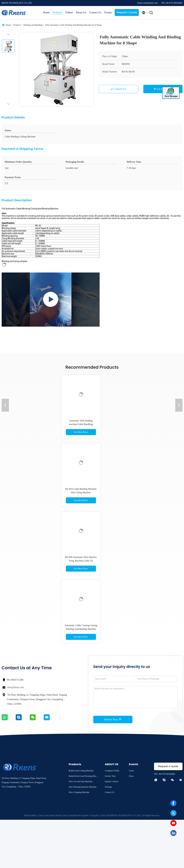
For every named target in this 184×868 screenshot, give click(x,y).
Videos (69, 12)
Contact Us (95, 12)
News (131, 776)
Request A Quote (127, 12)
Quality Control (112, 782)
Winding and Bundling (33, 25)
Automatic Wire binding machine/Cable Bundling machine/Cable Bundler (81, 424)
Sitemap (108, 787)
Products (57, 12)
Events (108, 12)
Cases (131, 771)
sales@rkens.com (16, 687)
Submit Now (113, 719)
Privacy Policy (31, 815)
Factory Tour (110, 776)
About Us (81, 12)
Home (46, 12)
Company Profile (112, 771)
